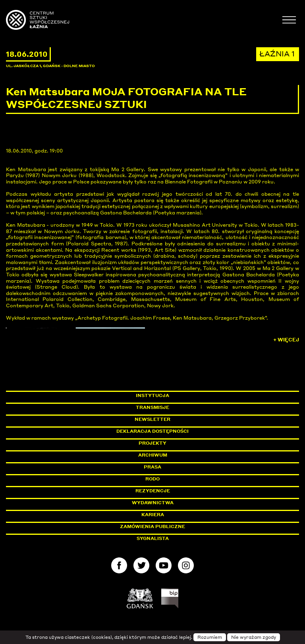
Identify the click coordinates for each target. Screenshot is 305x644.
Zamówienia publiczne (170, 526)
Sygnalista (153, 538)
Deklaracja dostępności (152, 431)
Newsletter (152, 419)
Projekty (152, 443)
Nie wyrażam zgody (254, 637)
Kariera (153, 515)
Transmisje (186, 407)
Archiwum (153, 455)
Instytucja (152, 395)
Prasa (152, 467)
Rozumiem (210, 637)
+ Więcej (286, 340)
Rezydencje (153, 491)
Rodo (152, 479)
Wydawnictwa (153, 503)
